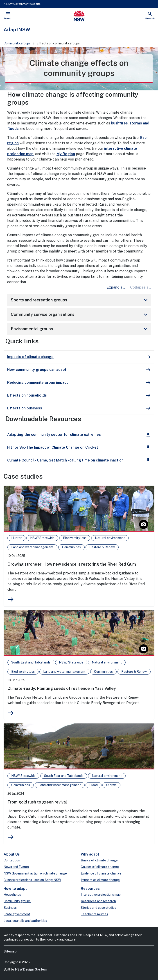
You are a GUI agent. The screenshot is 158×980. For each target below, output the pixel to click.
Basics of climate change (99, 860)
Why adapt (90, 854)
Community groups (17, 43)
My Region (66, 154)
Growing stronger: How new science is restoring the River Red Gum (72, 564)
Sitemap (10, 951)
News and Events (16, 867)
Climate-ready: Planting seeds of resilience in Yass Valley (62, 688)
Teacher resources (94, 914)
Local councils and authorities (25, 921)
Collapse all (140, 287)
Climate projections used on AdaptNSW (32, 880)
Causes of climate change (100, 867)
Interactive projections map (101, 895)
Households (12, 895)
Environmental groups (80, 329)
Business (10, 908)
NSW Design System (31, 969)
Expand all (116, 287)
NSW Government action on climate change (35, 873)
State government (17, 914)
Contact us (12, 860)
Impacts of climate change (100, 880)
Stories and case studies (98, 908)
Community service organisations (80, 314)
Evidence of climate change (101, 873)
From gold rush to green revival (37, 802)
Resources (90, 889)
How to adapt (15, 889)
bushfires (119, 123)
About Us (12, 854)
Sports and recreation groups (80, 300)
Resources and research (98, 901)
